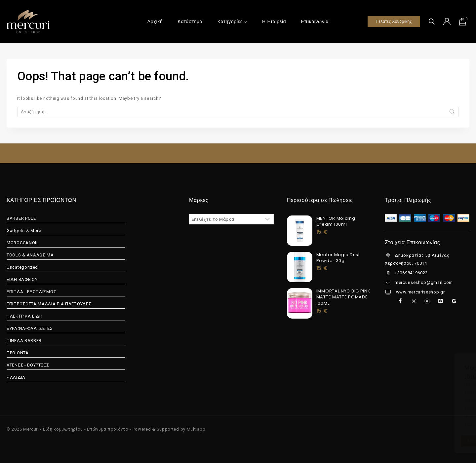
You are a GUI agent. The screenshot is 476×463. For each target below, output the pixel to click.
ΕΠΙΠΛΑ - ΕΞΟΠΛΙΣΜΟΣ (31, 292)
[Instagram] (427, 301)
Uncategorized (22, 267)
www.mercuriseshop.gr (420, 292)
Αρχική (155, 21)
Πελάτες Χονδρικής (394, 21)
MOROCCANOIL (23, 243)
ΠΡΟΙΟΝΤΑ (18, 353)
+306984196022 (411, 273)
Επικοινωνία (315, 21)
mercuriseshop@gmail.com (424, 282)
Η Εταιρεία (274, 21)
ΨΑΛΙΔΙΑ (16, 377)
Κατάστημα (190, 21)
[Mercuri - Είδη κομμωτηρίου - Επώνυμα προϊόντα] (28, 21)
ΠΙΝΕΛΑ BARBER (24, 341)
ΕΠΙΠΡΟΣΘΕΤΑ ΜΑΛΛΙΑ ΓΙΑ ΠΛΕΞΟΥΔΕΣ (49, 304)
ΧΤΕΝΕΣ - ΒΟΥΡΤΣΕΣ (28, 365)
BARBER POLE (21, 218)
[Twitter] (414, 301)
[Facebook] (400, 301)
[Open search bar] (432, 21)
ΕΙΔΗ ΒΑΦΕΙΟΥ (22, 279)
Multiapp (196, 429)
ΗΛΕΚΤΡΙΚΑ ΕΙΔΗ (25, 316)
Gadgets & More (24, 231)
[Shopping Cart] (464, 22)
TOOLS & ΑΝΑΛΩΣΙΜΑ (30, 255)
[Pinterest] (440, 301)
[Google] (454, 301)
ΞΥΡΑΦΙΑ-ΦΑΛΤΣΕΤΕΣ (30, 328)
